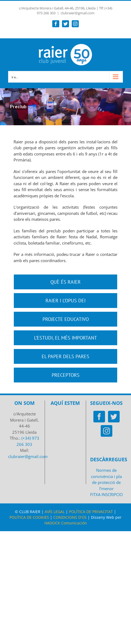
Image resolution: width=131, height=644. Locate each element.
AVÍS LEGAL (55, 512)
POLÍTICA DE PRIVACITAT (91, 512)
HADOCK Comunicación (66, 523)
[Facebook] (99, 417)
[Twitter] (114, 417)
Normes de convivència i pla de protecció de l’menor (106, 479)
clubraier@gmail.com (78, 13)
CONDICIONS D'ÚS (70, 517)
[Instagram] (107, 431)
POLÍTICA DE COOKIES (29, 517)
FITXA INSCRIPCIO (107, 494)
